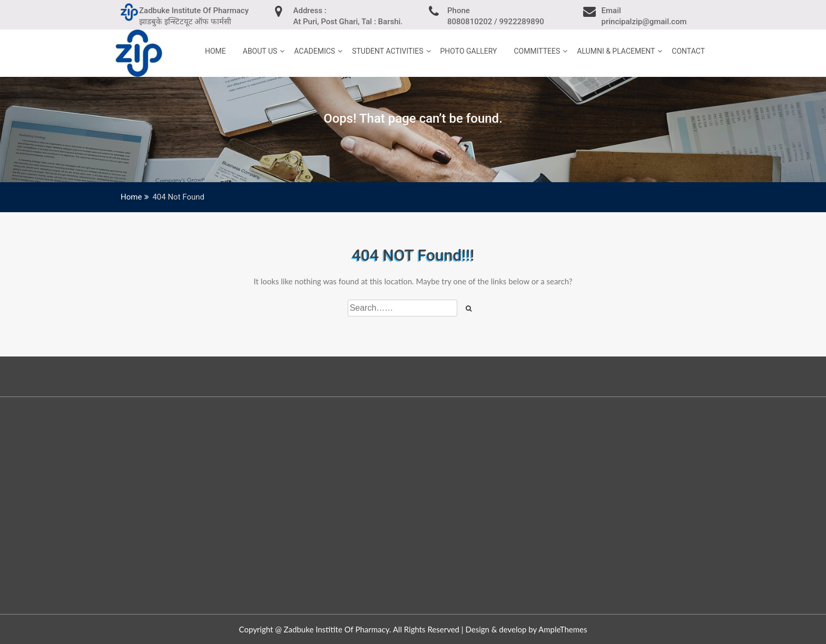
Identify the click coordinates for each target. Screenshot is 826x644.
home (215, 51)
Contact (688, 51)
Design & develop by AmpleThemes (526, 629)
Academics (314, 51)
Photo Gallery (469, 51)
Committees (537, 51)
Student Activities (387, 51)
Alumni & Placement (616, 51)
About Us (260, 51)
